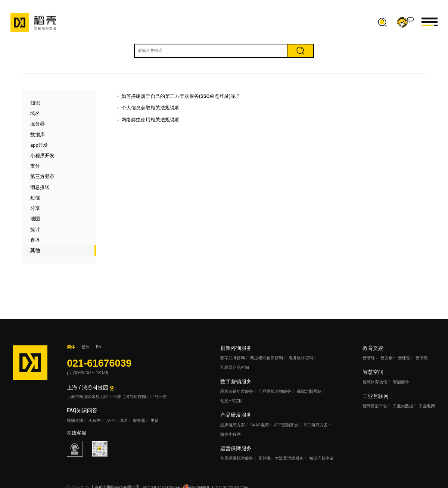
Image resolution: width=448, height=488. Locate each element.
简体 (71, 347)
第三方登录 (42, 176)
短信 (35, 198)
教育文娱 (373, 348)
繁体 (85, 347)
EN (99, 347)
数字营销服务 (236, 382)
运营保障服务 (236, 448)
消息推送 (40, 187)
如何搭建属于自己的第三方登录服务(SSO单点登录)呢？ (181, 96)
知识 (35, 103)
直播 (35, 240)
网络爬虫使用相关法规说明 (150, 120)
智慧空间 (373, 372)
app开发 (39, 145)
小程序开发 (42, 156)
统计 (35, 229)
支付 (35, 166)
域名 (35, 113)
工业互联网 (376, 396)
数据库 (38, 135)
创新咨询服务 (236, 348)
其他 (35, 250)
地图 (35, 219)
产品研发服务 (236, 415)
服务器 (38, 124)
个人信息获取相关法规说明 (150, 108)
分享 (35, 208)
